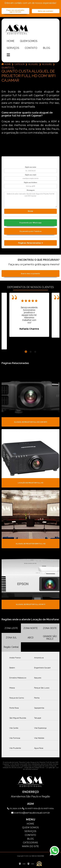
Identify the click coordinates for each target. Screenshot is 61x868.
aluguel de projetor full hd (33, 64)
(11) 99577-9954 (30, 808)
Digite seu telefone (30, 183)
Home (11, 41)
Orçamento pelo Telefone (31, 231)
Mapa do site (30, 846)
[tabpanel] (29, 315)
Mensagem (31, 190)
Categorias (20, 64)
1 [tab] (26, 352)
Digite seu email (31, 175)
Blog (46, 48)
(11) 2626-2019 (15, 808)
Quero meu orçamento (30, 274)
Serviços (13, 48)
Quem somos (29, 41)
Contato (31, 48)
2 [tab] (31, 352)
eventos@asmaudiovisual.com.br (31, 813)
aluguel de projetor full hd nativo (47, 64)
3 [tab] (35, 352)
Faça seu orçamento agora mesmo (15, 11)
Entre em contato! (46, 11)
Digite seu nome (31, 167)
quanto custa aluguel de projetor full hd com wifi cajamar (8, 68)
